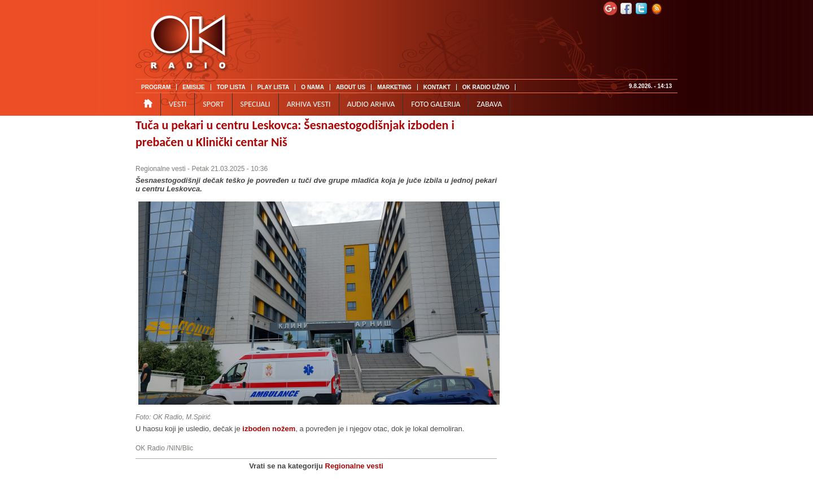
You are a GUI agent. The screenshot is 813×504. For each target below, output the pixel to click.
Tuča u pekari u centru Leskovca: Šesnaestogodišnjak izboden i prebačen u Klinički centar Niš (295, 133)
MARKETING (394, 87)
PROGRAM (156, 87)
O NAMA (312, 87)
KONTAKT (437, 87)
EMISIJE (193, 87)
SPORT (213, 104)
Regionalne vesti (161, 169)
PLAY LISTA (274, 87)
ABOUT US (351, 87)
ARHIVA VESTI (309, 104)
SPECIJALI (255, 104)
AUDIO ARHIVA (371, 104)
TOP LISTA (231, 87)
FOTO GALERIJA (436, 104)
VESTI (178, 104)
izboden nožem (269, 429)
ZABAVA (489, 104)
